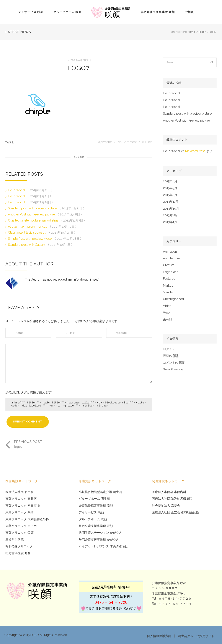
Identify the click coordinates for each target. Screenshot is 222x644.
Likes (147, 142)
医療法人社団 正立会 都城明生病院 (176, 512)
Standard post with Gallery (27, 245)
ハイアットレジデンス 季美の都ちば (103, 546)
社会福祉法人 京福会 (166, 506)
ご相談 (189, 12)
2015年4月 (170, 181)
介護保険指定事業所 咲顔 (96, 506)
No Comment (127, 142)
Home (191, 32)
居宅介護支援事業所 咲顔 (158, 12)
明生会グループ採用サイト (196, 636)
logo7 (202, 32)
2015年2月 (170, 195)
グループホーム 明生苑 (94, 499)
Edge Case (171, 272)
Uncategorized (173, 299)
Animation (170, 252)
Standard (169, 292)
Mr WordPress (195, 151)
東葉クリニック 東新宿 (21, 499)
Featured (169, 279)
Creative (169, 265)
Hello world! (17, 190)
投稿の (171, 356)
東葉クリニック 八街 (20, 512)
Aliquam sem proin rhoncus (28, 226)
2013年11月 (171, 202)
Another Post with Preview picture (32, 214)
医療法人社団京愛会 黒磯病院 (172, 499)
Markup (168, 286)
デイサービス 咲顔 (31, 12)
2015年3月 (170, 188)
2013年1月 (170, 222)
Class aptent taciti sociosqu (28, 233)
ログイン (169, 349)
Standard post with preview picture (33, 208)
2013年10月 (171, 209)
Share (79, 157)
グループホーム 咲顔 (67, 12)
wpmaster (105, 142)
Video (167, 306)
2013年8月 (170, 215)
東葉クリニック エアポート (24, 526)
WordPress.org (174, 369)
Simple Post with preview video (30, 239)
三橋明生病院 (15, 540)
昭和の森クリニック (19, 546)
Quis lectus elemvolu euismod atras (34, 220)
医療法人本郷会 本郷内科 (169, 492)
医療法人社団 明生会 (20, 492)
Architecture (171, 258)
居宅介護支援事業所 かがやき (99, 540)
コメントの (174, 363)
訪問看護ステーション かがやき (100, 533)
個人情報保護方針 (159, 636)
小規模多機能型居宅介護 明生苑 (100, 492)
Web (166, 313)
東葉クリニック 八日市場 (23, 506)
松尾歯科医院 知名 (18, 553)
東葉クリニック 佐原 (20, 533)
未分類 (168, 320)
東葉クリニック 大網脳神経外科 (27, 519)
